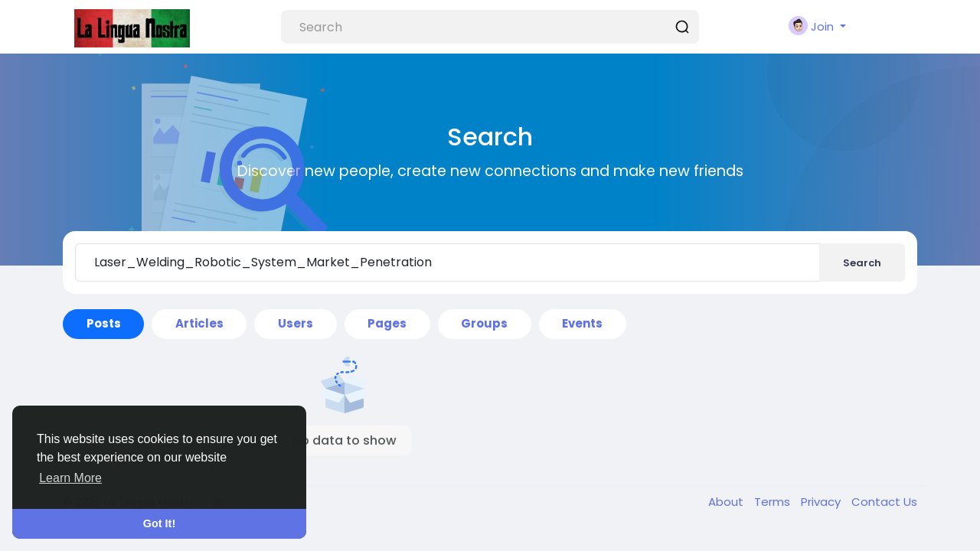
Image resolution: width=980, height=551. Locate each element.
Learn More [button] (70, 478)
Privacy (822, 502)
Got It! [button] (159, 523)
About (727, 502)
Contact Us (884, 502)
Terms (774, 502)
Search (862, 263)
